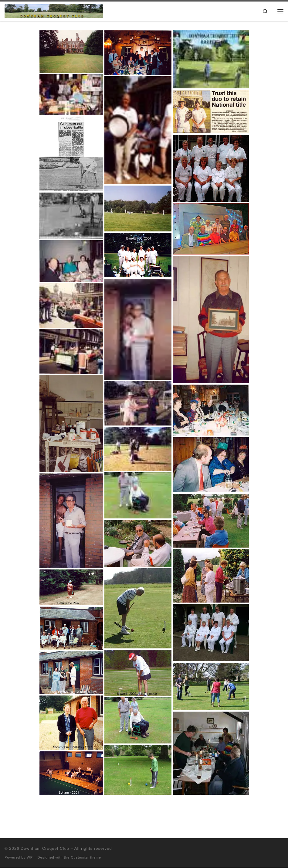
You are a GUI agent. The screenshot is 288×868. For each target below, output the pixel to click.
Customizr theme (86, 857)
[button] (71, 52)
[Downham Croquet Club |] (54, 10)
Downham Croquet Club (45, 848)
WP (30, 857)
